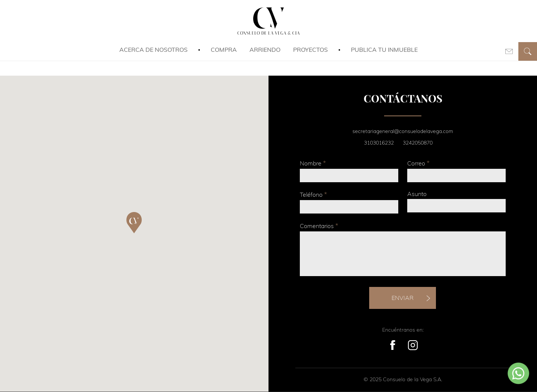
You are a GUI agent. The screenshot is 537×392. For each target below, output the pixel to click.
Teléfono (313, 194)
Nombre (313, 163)
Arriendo (265, 50)
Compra (224, 50)
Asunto (417, 194)
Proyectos (310, 50)
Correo (418, 163)
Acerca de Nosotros (153, 50)
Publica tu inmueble (384, 50)
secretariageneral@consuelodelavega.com (403, 131)
